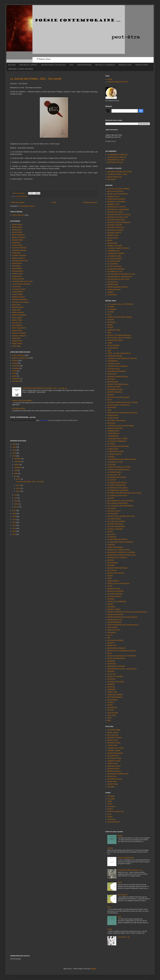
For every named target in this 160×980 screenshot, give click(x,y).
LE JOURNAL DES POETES (117, 483)
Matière (120, 836)
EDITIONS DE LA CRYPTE (117, 207)
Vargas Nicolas (17, 341)
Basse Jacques (17, 227)
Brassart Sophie (17, 240)
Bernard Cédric (17, 232)
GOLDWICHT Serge (114, 758)
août (16, 470)
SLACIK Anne (112, 782)
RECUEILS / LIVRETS (28, 65)
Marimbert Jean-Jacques (20, 302)
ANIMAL (110, 325)
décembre (18, 459)
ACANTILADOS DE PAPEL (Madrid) (120, 317)
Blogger (94, 969)
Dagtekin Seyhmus (18, 258)
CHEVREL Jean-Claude (115, 748)
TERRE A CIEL (112, 692)
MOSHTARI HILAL (114, 769)
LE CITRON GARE (114, 261)
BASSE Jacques (113, 733)
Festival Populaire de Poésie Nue (119, 405)
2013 (14, 534)
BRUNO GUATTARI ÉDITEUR (118, 194)
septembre (18, 468)
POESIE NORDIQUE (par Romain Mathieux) (122, 617)
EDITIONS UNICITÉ (114, 233)
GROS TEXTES (113, 238)
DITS (71, 65)
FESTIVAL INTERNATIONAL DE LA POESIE (122, 402)
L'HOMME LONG (113, 431)
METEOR (111, 560)
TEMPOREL (111, 690)
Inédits (14, 376)
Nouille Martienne (18, 312)
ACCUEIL (12, 65)
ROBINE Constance (114, 771)
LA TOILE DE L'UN (114, 475)
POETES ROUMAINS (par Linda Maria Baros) (123, 625)
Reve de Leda (17, 323)
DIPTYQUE (111, 379)
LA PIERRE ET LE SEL (115, 462)
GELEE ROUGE (113, 418)
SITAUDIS (111, 671)
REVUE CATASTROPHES (116, 658)
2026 (14, 444)
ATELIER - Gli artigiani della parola (119, 335)
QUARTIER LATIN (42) (115, 162)
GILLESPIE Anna (113, 756)
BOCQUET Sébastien (115, 738)
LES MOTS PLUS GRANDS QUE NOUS (121, 516)
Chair (120, 917)
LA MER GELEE (113, 449)
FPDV (109, 410)
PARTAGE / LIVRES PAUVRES (21, 69)
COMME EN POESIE (115, 356)
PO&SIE (110, 604)
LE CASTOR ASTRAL (115, 259)
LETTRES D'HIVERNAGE (116, 527)
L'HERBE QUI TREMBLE (116, 253)
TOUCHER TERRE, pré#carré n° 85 (130, 870)
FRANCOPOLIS (113, 415)
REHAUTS (111, 643)
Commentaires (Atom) (27, 206)
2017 (14, 522)
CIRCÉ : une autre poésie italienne (119, 353)
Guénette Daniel (18, 271)
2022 (14, 456)
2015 (14, 528)
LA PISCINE (111, 465)
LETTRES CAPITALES (115, 524)
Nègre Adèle (16, 310)
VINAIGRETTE (112, 708)
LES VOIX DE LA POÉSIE (116, 521)
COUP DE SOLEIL (114, 369)
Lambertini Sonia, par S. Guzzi (22, 281)
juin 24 (19, 488)
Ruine (120, 882)
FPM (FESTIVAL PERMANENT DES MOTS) (122, 413)
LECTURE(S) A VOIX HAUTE (117, 496)
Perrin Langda (17, 318)
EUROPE (111, 395)
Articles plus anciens (90, 202)
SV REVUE (111, 687)
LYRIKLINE (111, 545)
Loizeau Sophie (17, 294)
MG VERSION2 (113, 563)
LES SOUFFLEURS (114, 519)
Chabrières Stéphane (19, 250)
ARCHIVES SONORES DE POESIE (120, 172)
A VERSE (111, 312)
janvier (17, 507)
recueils (15, 363)
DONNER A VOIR (113, 204)
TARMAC (110, 292)
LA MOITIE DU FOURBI (115, 452)
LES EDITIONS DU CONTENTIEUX (120, 277)
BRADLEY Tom (113, 740)
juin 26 (19, 479)
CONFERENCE (113, 361)
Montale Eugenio (18, 307)
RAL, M (110, 635)
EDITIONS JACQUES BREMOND (119, 222)
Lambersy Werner (18, 279)
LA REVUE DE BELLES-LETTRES (119, 467)
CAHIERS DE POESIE (115, 340)
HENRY (110, 240)
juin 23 (19, 491)
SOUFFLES (111, 679)
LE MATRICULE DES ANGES (117, 488)
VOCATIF (111, 710)
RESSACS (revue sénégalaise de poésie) (121, 651)
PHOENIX (111, 599)
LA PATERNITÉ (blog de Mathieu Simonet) (122, 459)
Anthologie (16, 368)
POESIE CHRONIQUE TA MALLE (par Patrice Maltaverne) (127, 612)
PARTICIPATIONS (84, 65)
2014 (14, 531)
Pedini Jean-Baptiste (19, 315)
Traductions (16, 379)
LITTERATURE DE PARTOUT (117, 539)
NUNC (110, 578)
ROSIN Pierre (112, 776)
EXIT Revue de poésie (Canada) (118, 397)
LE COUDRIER (113, 264)
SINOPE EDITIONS (114, 290)
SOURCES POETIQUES (116, 682)
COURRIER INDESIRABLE (117, 371)
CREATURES (112, 374)
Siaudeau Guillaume (19, 336)
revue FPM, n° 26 (124, 937)
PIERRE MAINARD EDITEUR (117, 287)
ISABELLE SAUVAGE (115, 246)
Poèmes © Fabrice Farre (20, 358)
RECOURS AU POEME (115, 640)
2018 (14, 520)
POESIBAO (111, 607)
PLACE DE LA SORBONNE (117, 602)
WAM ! (110, 718)
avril (16, 498)
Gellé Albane (16, 266)
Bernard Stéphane (18, 235)
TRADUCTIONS (142, 65)
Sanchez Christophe (19, 333)
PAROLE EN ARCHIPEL (116, 591)
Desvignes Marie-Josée (20, 261)
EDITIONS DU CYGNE (115, 212)
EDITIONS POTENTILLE (116, 228)
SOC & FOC (111, 674)
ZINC (109, 721)
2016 (14, 525)
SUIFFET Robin (113, 784)
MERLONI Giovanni (114, 766)
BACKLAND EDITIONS (115, 191)
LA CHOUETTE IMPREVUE (117, 441)
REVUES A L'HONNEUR (105, 65)
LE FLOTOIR (112, 480)
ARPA (109, 333)
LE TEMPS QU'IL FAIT (115, 272)
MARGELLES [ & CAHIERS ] (117, 558)
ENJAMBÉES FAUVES (115, 390)
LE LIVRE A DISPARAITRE (117, 485)
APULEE (110, 327)
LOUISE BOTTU (113, 282)
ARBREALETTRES (114, 330)
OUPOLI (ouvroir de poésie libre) (118, 583)
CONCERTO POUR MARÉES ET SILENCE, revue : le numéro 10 (45, 388)
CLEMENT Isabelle (114, 751)
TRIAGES (111, 702)
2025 (14, 447)
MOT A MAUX (112, 571)
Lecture (15, 371)
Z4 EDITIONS (112, 295)
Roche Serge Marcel (19, 328)
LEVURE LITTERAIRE (115, 529)
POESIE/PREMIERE (114, 622)
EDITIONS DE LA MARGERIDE (118, 210)
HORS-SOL (111, 423)
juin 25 (19, 485)
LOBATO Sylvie (113, 763)
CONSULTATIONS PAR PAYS (117, 82)
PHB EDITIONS (113, 285)
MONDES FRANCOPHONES (117, 568)
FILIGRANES (112, 408)
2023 (14, 453)
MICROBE (111, 565)
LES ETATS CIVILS (114, 511)
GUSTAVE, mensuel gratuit (116, 420)
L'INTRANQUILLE (113, 433)
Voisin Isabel (16, 346)
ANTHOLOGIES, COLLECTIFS (53, 65)
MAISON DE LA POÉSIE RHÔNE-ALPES (121, 555)
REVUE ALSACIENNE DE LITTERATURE (122, 656)
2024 (14, 450)
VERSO (110, 705)
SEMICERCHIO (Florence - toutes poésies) (122, 669)
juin (16, 476)
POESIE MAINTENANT (115, 615)
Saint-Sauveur (123, 895)
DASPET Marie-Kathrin (115, 753)
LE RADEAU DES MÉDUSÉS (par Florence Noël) (124, 493)
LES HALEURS (113, 514)
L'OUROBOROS (113, 436)
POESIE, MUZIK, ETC (115, 620)
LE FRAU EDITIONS (114, 266)
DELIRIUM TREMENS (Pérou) (118, 377)
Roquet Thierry (17, 331)
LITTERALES (112, 537)
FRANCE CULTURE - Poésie (117, 174)
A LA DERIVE (112, 309)
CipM (109, 351)
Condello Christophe (19, 255)
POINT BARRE (112, 627)
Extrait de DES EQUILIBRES (22, 401)
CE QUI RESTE (113, 348)
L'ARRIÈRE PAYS (113, 251)
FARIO (110, 400)
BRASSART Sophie (114, 743)
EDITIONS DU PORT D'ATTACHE (119, 215)
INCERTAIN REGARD (115, 428)
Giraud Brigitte (17, 268)
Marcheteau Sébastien (20, 299)
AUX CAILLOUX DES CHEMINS (118, 189)
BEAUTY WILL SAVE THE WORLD (119, 338)
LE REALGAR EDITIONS (116, 269)
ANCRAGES (112, 322)
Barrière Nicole (17, 225)
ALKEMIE (111, 320)
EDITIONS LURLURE (115, 225)
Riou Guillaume (17, 325)
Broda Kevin (16, 243)
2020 (14, 514)
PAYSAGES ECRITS (114, 596)
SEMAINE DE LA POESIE (116, 666)
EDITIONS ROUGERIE (115, 230)
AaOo (109, 314)
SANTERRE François (115, 779)
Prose (14, 373)
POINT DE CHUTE (114, 630)
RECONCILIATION (18, 409)
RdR (109, 638)
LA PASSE (111, 457)
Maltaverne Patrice (18, 297)
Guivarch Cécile (17, 274)
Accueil (54, 202)
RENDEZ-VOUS (125, 65)
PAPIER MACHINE (114, 589)
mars (16, 501)
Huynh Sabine (17, 276)
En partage (16, 366)
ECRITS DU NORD (114, 387)
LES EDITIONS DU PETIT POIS (118, 279)
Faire (109, 907)
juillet (16, 474)
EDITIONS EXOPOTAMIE (116, 220)
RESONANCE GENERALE (117, 648)
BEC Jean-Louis (113, 735)
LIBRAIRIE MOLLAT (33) (116, 160)
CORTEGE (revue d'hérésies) (117, 366)
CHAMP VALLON (113, 197)
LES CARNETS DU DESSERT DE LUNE (121, 274)
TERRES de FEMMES (115, 695)
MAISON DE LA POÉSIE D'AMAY (119, 550)
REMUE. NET (112, 646)
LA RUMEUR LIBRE (114, 256)
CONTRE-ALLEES (114, 364)
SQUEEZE (111, 684)
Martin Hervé (16, 305)
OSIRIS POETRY (113, 581)
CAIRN (110, 343)
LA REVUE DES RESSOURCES (118, 470)
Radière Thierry (17, 320)
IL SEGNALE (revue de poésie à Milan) (121, 426)
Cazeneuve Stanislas (19, 248)
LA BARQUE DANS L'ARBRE (117, 439)
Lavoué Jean (16, 287)
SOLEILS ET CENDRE (115, 677)
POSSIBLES (112, 633)
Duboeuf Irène (17, 263)
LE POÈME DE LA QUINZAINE (118, 490)
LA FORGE (111, 444)
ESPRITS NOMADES (115, 392)
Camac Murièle (17, 245)
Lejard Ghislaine (18, 292)
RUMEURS (111, 661)
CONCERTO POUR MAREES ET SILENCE (122, 358)
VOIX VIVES (112, 715)
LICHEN (110, 532)
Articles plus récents (18, 202)
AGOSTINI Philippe (114, 730)
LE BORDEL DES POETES (117, 477)
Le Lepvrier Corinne (19, 289)
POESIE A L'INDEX (114, 609)
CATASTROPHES (113, 346)
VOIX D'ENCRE (113, 713)
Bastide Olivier (17, 230)
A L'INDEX (111, 307)
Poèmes (15, 360)
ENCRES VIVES (113, 235)
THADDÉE (111, 787)
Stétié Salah (16, 338)
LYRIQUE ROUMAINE (115, 547)
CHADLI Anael (112, 745)
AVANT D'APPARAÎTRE (126, 858)
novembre (18, 462)
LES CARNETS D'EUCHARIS (117, 503)
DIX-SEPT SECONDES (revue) (118, 384)
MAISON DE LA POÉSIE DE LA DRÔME (121, 552)
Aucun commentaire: (19, 193)
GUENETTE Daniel (114, 761)
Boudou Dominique (19, 237)
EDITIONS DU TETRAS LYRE (118, 217)
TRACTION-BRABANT (115, 697)
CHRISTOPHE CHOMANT (116, 199)
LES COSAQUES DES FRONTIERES (120, 506)
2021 (14, 511)
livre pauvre (16, 381)
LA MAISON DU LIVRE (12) (117, 157)
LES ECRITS (112, 509)
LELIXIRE (111, 498)
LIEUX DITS (111, 534)
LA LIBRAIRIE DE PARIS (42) (117, 155)
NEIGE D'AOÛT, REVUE (116, 573)
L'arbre (110, 929)
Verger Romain (17, 343)
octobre (17, 465)
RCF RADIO (111, 179)
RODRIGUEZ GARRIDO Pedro (118, 774)
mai (16, 495)
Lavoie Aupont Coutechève (21, 284)
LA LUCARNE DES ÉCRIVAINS (118, 446)
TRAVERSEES (112, 700)
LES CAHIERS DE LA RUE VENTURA (120, 501)
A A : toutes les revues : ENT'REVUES (120, 304)
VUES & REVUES (22, 196)
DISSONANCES (113, 382)
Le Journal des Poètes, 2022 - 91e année (36, 79)
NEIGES (110, 576)
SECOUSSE (112, 664)
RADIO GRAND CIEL (115, 177)
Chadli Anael (16, 253)
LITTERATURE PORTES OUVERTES (120, 542)
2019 (14, 517)
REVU (109, 653)
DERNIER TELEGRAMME (116, 202)
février (17, 504)
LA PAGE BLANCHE (114, 454)
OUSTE (110, 586)
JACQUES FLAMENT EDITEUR (118, 248)
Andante (110, 848)
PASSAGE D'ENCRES (115, 594)
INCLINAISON (112, 243)
